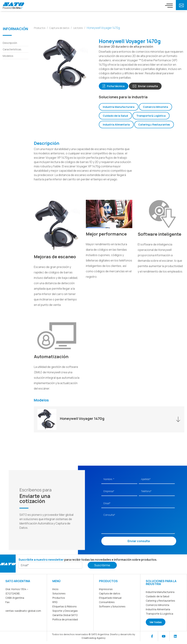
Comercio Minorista (156, 107)
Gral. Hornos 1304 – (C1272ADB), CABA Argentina (17, 593)
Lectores (78, 28)
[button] (109, 419)
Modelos (8, 56)
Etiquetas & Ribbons (65, 606)
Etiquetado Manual (110, 598)
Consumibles (107, 602)
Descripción (10, 43)
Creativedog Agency (93, 638)
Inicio (55, 589)
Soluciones (59, 593)
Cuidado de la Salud (115, 116)
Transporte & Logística (151, 116)
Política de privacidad (65, 619)
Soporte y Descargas (65, 611)
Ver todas (156, 622)
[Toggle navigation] (169, 6)
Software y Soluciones (112, 606)
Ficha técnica (114, 86)
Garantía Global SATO (65, 615)
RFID (55, 602)
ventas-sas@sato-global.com (23, 611)
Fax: (8, 602)
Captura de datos (59, 28)
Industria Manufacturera (119, 107)
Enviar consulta (145, 86)
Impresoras (106, 589)
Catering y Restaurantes (154, 124)
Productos (40, 28)
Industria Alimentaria (116, 124)
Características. (12, 49)
